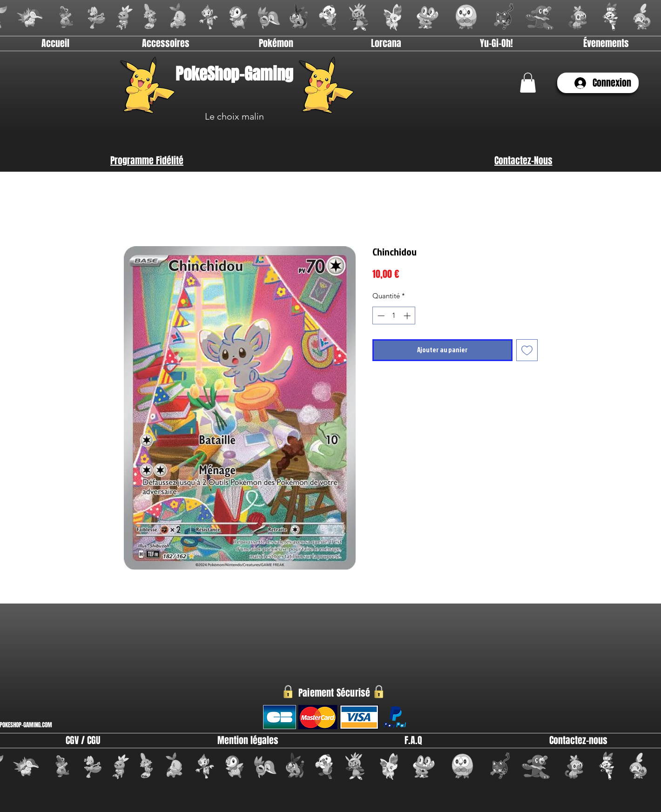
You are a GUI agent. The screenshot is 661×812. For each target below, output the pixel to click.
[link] (528, 83)
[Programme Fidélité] (147, 161)
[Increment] (408, 316)
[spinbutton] (394, 316)
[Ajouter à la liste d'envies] (527, 350)
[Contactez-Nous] (523, 161)
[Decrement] (380, 316)
